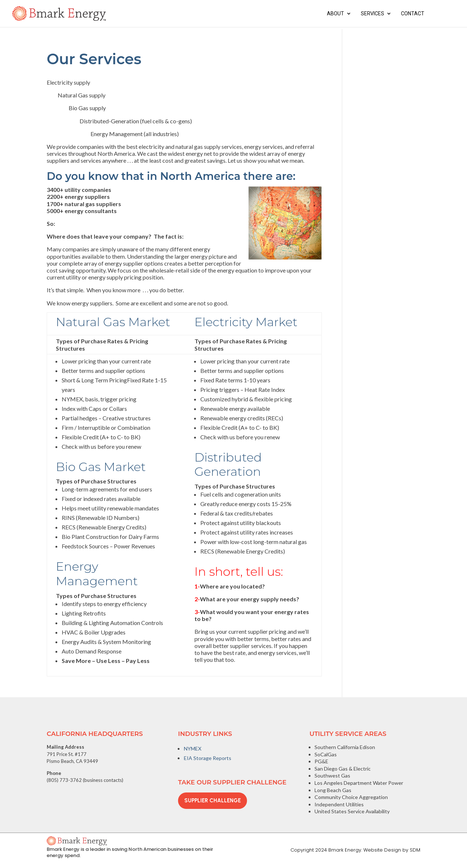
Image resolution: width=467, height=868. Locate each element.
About (335, 14)
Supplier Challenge (213, 801)
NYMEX (193, 749)
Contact (413, 14)
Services (373, 14)
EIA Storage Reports (208, 758)
